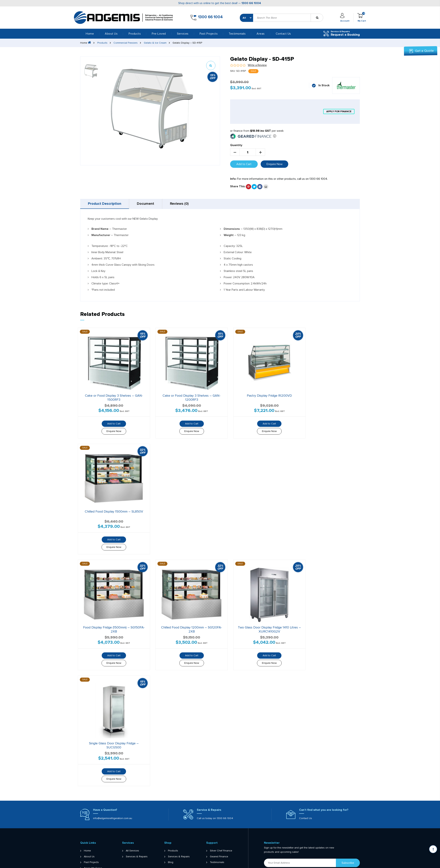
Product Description (105, 204)
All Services (132, 836)
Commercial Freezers (126, 43)
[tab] (105, 204)
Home (90, 34)
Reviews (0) (182, 204)
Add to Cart (244, 164)
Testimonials (237, 34)
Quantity (236, 145)
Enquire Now (275, 164)
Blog (171, 848)
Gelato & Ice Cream (155, 43)
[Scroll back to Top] (433, 849)
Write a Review (257, 65)
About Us (111, 34)
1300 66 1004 (251, 3)
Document (147, 204)
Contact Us (283, 34)
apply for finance (339, 111)
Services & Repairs (137, 842)
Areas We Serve (93, 853)
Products (102, 43)
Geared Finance (219, 842)
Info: (233, 179)
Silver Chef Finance (221, 836)
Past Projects (209, 34)
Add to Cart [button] (111, 420)
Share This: (238, 186)
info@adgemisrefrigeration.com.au (113, 803)
